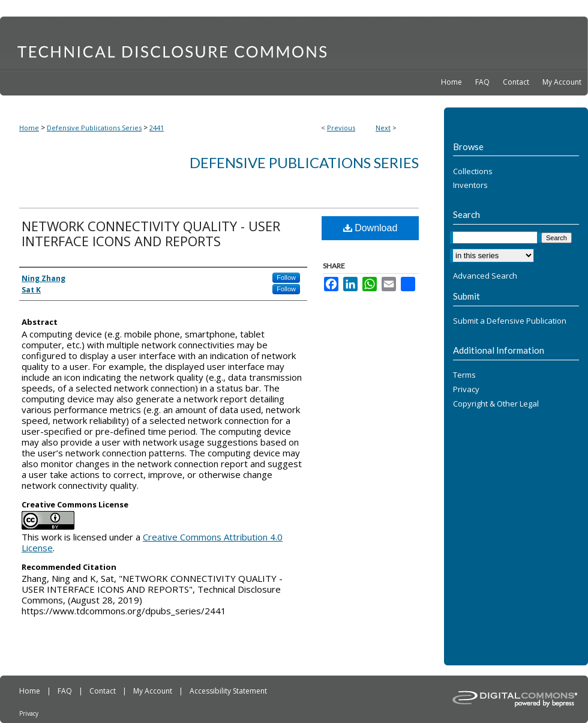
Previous (341, 128)
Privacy (466, 390)
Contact (103, 691)
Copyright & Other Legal (496, 404)
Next (383, 128)
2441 (157, 128)
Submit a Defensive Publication (510, 321)
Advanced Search (485, 276)
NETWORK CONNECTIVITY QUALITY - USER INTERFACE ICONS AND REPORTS (151, 233)
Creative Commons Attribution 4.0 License (152, 542)
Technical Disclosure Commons (294, 43)
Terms (464, 375)
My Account (154, 691)
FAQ (66, 691)
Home (29, 128)
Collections (473, 172)
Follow (286, 277)
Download (370, 228)
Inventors (470, 186)
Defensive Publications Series (94, 128)
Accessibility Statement (228, 691)
